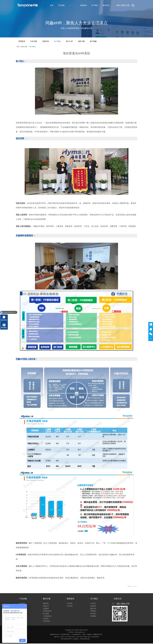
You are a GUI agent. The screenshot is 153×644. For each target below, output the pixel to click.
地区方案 (81, 41)
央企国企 (46, 619)
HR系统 (36, 215)
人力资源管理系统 (65, 635)
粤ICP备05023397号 (66, 640)
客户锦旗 (93, 41)
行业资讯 (70, 606)
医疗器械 (46, 614)
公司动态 (70, 603)
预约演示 (106, 5)
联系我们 (93, 611)
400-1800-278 (151, 324)
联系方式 (118, 599)
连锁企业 (46, 606)
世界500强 (46, 622)
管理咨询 (22, 41)
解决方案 (72, 5)
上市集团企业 (47, 616)
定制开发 (46, 41)
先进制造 (46, 609)
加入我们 (93, 614)
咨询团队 (93, 616)
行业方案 (34, 41)
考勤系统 (89, 635)
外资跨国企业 (47, 611)
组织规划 (22, 603)
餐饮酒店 (46, 603)
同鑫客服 (151, 329)
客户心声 (69, 41)
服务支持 (93, 609)
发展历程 (93, 606)
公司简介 (93, 603)
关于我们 (95, 5)
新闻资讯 (84, 5)
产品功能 (61, 5)
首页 (52, 5)
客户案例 (58, 41)
